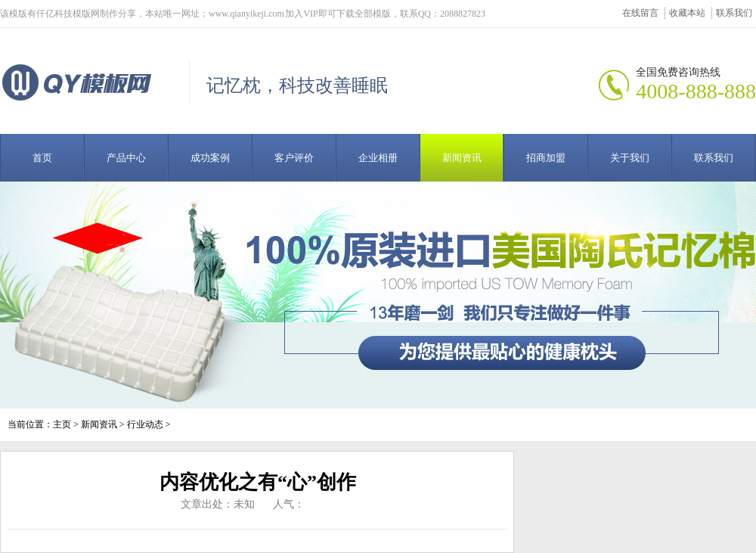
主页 (62, 424)
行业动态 (145, 424)
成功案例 (210, 158)
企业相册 (378, 158)
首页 (42, 158)
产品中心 (126, 158)
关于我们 (630, 158)
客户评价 (294, 158)
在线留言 (640, 13)
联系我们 (734, 13)
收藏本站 (687, 13)
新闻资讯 (462, 158)
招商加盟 (546, 158)
